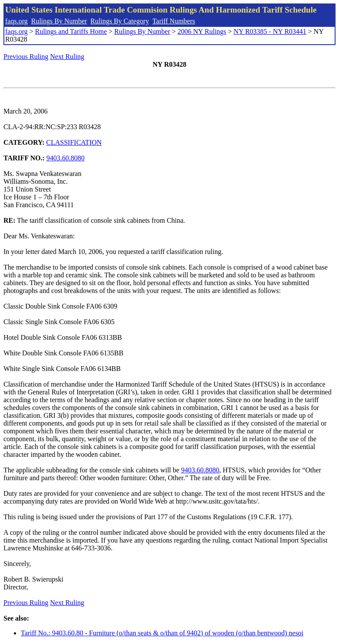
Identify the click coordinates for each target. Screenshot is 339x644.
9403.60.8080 (65, 158)
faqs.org (16, 21)
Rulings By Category (120, 21)
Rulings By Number (59, 21)
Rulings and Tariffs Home (71, 31)
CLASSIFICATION (74, 142)
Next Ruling (67, 57)
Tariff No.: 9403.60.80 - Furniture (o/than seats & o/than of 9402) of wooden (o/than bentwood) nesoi (162, 633)
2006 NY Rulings (202, 31)
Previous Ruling (26, 57)
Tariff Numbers (174, 21)
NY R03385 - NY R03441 (270, 31)
